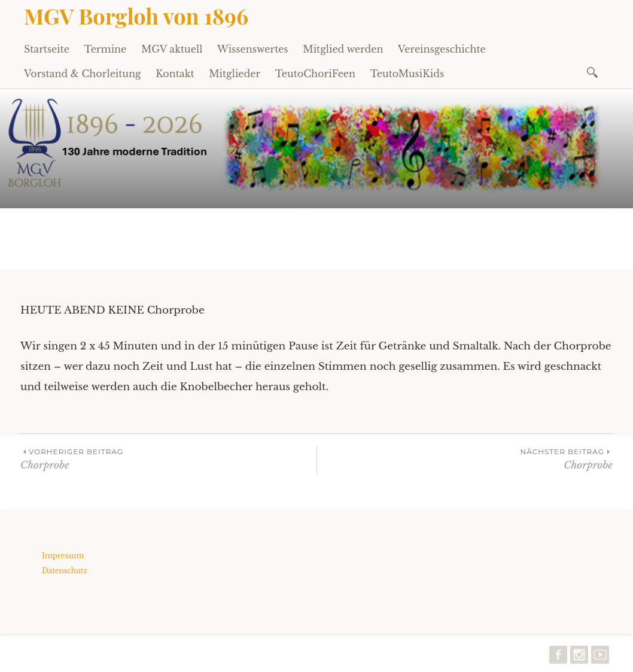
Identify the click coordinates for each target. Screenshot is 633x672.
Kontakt (175, 74)
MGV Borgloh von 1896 (136, 16)
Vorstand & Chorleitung (83, 74)
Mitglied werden (343, 49)
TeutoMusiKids (407, 74)
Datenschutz (65, 571)
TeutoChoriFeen (315, 74)
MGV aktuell (172, 49)
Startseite (47, 49)
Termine (106, 49)
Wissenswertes (253, 49)
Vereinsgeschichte (442, 49)
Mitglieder (235, 74)
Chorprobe (168, 459)
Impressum (63, 556)
